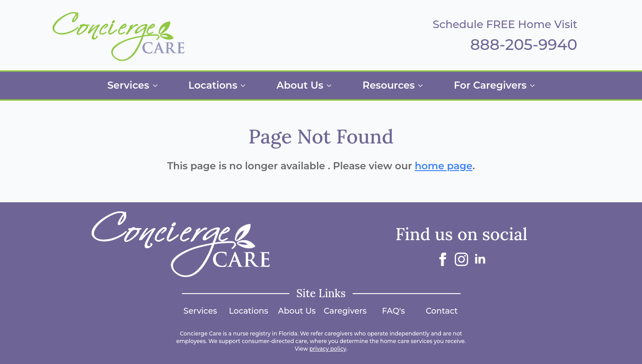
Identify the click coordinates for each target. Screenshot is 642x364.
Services (128, 85)
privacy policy (328, 349)
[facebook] (443, 259)
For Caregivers (490, 85)
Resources (389, 85)
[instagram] (461, 259)
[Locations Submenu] (246, 86)
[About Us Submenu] (332, 86)
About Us (300, 85)
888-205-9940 (524, 45)
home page (444, 166)
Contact (442, 311)
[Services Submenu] (158, 86)
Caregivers (345, 311)
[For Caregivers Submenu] (535, 86)
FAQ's (394, 311)
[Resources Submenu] (423, 86)
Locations (213, 85)
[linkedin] (480, 259)
